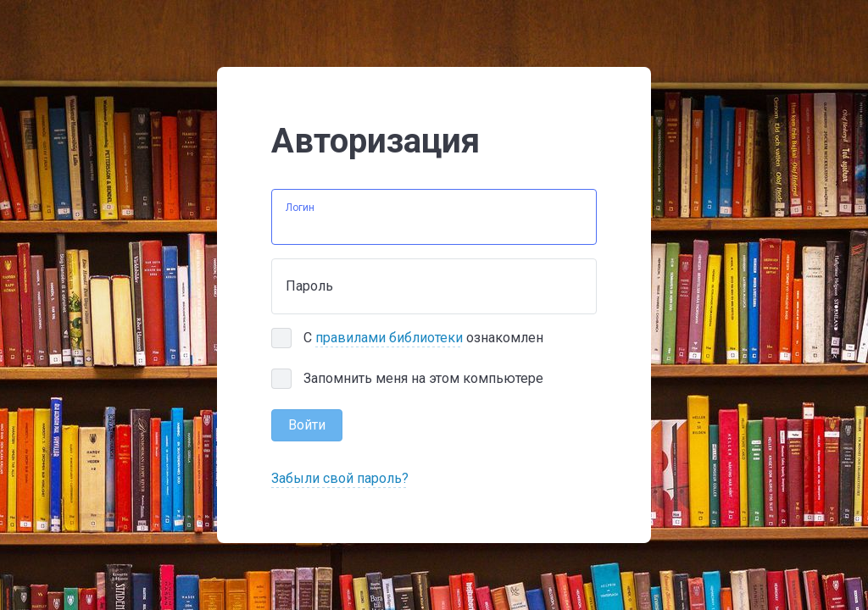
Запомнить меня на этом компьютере (423, 378)
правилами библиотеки (389, 338)
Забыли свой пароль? (340, 478)
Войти (307, 425)
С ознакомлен (423, 338)
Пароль (309, 286)
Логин (300, 208)
